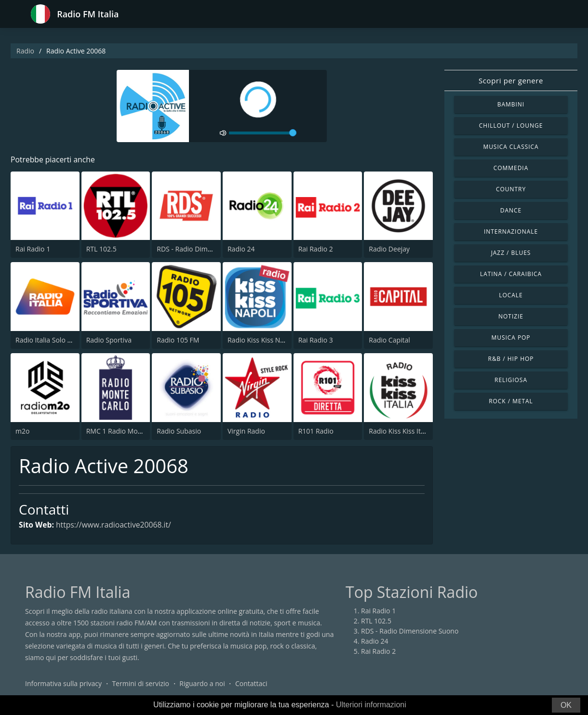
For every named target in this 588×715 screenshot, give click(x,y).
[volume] (263, 133)
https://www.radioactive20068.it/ (115, 525)
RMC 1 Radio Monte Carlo (126, 431)
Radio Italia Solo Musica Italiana (65, 340)
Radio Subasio (179, 431)
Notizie (511, 316)
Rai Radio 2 (316, 249)
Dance (511, 210)
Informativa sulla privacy (63, 683)
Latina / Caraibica (511, 274)
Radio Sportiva (109, 340)
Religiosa (511, 380)
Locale (511, 295)
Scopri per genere (511, 80)
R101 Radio (316, 431)
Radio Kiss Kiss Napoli (261, 340)
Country (511, 189)
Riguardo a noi (202, 683)
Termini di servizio (140, 683)
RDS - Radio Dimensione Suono (205, 249)
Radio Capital (389, 340)
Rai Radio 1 (33, 249)
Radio (25, 51)
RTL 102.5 (101, 249)
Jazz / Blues (511, 253)
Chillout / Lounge (511, 126)
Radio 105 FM (178, 340)
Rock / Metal (511, 401)
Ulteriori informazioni (371, 705)
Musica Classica (511, 147)
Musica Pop (511, 338)
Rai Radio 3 (316, 340)
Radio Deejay (389, 249)
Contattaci (251, 683)
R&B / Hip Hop (511, 359)
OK (566, 705)
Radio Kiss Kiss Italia (400, 431)
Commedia (511, 168)
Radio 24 (241, 249)
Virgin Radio (246, 431)
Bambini (511, 104)
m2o (22, 431)
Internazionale (511, 232)
